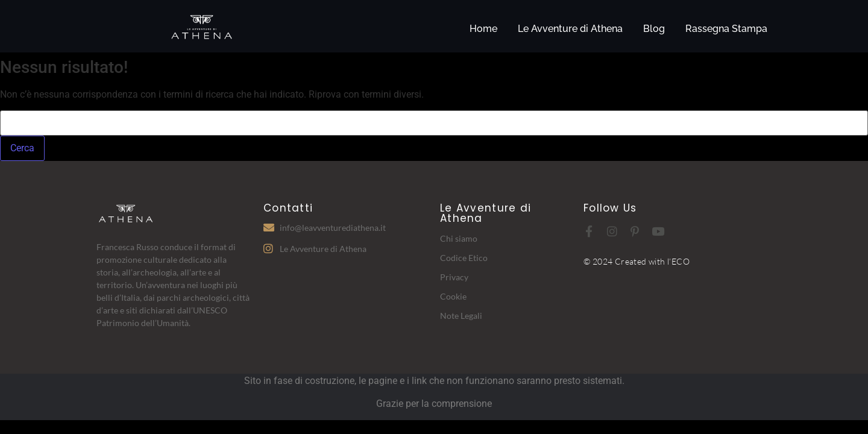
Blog (654, 29)
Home (483, 29)
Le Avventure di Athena (570, 29)
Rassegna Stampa (726, 29)
